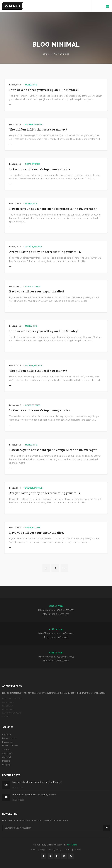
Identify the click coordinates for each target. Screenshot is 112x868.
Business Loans (9, 738)
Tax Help (6, 750)
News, (29, 164)
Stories (36, 164)
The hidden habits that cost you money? (38, 130)
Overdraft (7, 757)
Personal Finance (10, 746)
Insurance (7, 734)
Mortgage (7, 765)
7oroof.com (72, 845)
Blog (42, 850)
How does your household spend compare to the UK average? (53, 209)
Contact (78, 850)
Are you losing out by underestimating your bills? (45, 252)
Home (46, 54)
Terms (68, 850)
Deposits (6, 761)
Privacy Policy (55, 850)
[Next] (64, 568)
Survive (38, 124)
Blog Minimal (61, 54)
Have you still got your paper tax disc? (37, 291)
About (34, 850)
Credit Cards (8, 753)
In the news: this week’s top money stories (40, 169)
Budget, (30, 124)
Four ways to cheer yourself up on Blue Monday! (44, 90)
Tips (35, 85)
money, (29, 85)
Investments (8, 742)
